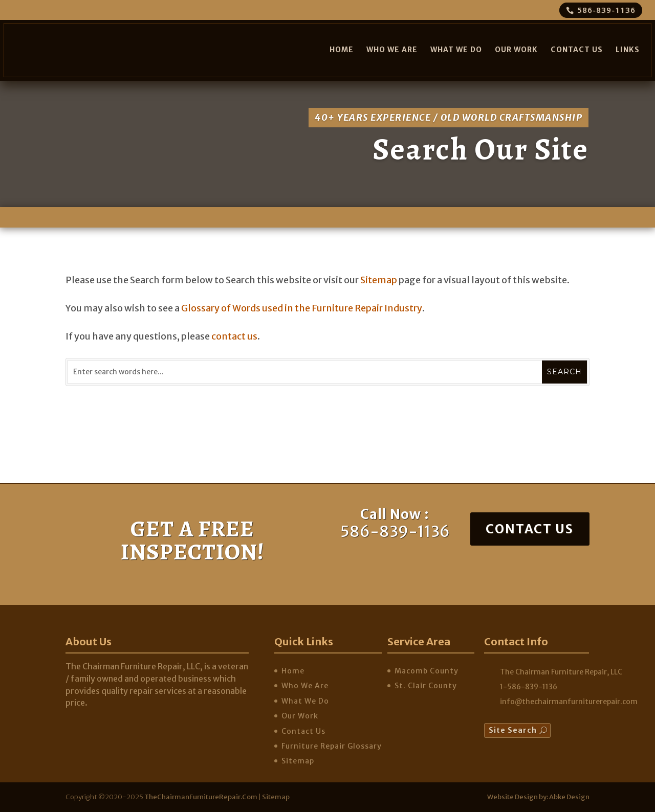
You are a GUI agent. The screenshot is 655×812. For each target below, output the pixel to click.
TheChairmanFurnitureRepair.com (201, 797)
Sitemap (379, 280)
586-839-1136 (606, 10)
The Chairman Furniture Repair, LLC (561, 672)
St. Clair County (426, 686)
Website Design (512, 797)
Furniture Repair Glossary (332, 746)
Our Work (516, 50)
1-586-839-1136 (529, 687)
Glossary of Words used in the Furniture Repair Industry (302, 308)
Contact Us (577, 50)
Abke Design (569, 797)
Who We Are (392, 50)
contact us (234, 336)
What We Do (456, 50)
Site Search (513, 730)
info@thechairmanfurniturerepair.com (569, 702)
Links (628, 50)
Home (342, 50)
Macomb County (427, 671)
